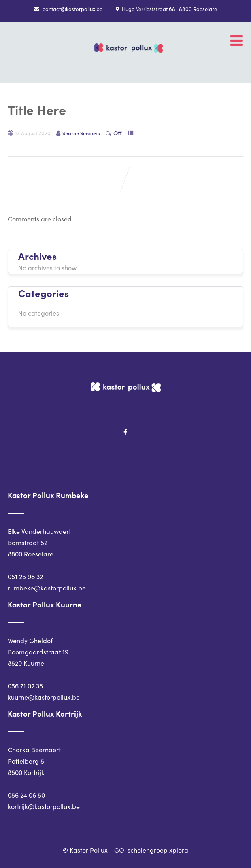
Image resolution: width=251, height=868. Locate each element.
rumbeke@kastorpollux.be (47, 588)
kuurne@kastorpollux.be (44, 697)
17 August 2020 (33, 133)
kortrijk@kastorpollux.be (44, 806)
